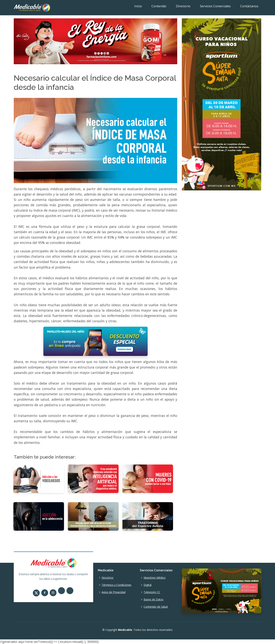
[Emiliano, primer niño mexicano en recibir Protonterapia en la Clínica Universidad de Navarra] (93, 516)
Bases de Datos (154, 599)
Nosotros (108, 578)
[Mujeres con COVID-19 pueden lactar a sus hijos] (148, 478)
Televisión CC (152, 592)
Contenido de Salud (156, 607)
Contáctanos (249, 6)
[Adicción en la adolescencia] (39, 516)
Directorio (183, 6)
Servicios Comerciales (215, 6)
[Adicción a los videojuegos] (39, 478)
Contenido (159, 6)
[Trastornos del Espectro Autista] (148, 516)
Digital (148, 585)
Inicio (138, 6)
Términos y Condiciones (116, 585)
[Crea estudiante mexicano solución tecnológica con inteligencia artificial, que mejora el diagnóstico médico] (93, 478)
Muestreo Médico (155, 578)
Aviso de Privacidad (114, 592)
